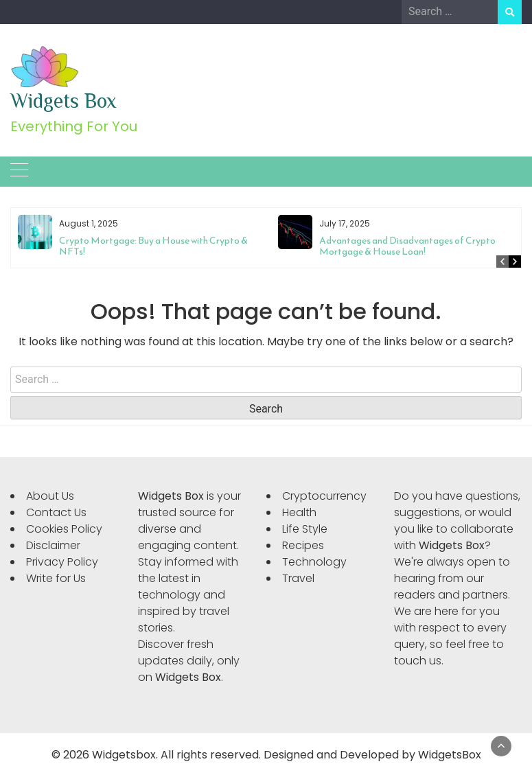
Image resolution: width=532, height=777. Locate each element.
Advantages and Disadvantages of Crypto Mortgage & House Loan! (407, 246)
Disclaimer (53, 545)
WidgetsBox (450, 755)
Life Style (305, 529)
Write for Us (56, 578)
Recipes (303, 545)
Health (299, 512)
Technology (314, 562)
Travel (298, 578)
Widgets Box (63, 101)
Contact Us (56, 512)
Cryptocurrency (324, 496)
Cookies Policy (64, 529)
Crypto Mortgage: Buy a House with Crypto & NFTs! (153, 246)
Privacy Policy (62, 562)
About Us (50, 496)
